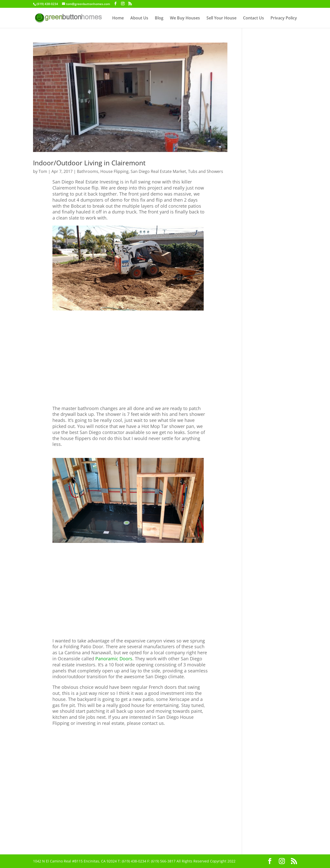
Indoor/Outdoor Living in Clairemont (89, 163)
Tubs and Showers (206, 171)
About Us (139, 18)
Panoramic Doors (114, 659)
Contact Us (253, 18)
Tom (43, 171)
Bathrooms (88, 171)
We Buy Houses (185, 18)
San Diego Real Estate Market (158, 171)
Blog (159, 18)
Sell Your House (221, 18)
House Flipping (114, 171)
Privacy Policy (284, 18)
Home (118, 18)
